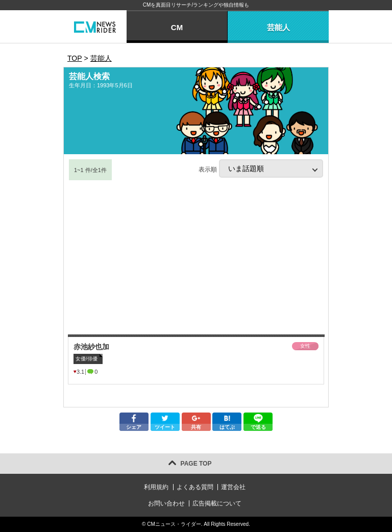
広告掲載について (217, 503)
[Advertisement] (196, 258)
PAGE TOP (196, 464)
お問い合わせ (166, 503)
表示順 (261, 168)
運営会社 (233, 487)
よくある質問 (195, 487)
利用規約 (156, 487)
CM (177, 27)
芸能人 (278, 27)
